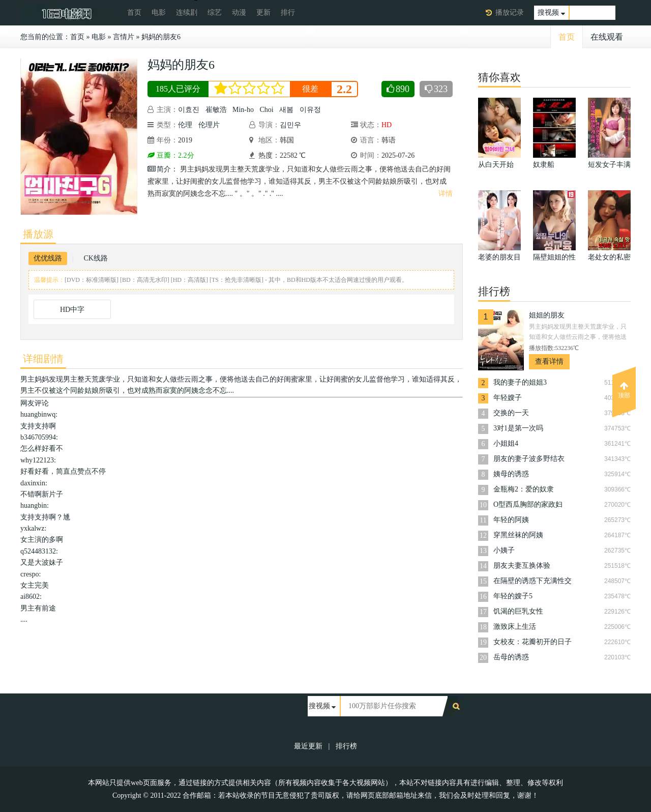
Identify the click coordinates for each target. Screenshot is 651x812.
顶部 (624, 390)
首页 (134, 12)
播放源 (38, 234)
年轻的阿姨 (511, 520)
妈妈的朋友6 (161, 37)
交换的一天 (511, 413)
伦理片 (209, 125)
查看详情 (549, 361)
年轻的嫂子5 (513, 596)
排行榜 (346, 746)
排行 (288, 12)
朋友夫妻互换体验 (522, 565)
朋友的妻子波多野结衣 (529, 459)
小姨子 (504, 550)
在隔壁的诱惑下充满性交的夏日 (532, 582)
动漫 (239, 12)
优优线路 (48, 258)
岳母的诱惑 (511, 657)
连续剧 (187, 12)
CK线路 (95, 258)
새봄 (286, 110)
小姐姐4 (506, 443)
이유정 (310, 110)
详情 (446, 194)
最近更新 (308, 746)
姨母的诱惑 (511, 474)
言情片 (124, 37)
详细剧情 (43, 359)
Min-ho (243, 110)
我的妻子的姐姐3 (520, 382)
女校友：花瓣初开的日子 (532, 642)
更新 (263, 12)
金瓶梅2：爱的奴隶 (524, 489)
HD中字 (72, 310)
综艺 (215, 12)
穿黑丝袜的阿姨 (518, 535)
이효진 (189, 110)
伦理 (185, 125)
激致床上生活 (515, 627)
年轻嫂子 (508, 398)
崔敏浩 (216, 110)
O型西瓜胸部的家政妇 (528, 504)
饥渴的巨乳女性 (518, 611)
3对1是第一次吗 (518, 428)
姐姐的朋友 (547, 315)
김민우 (290, 125)
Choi (267, 110)
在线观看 (607, 37)
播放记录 (510, 12)
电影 (159, 12)
